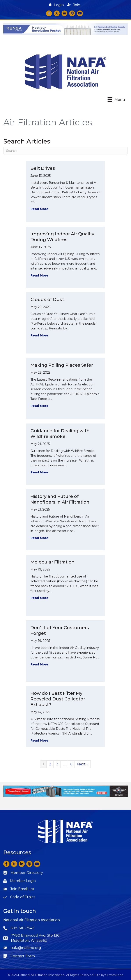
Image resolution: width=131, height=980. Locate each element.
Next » (83, 764)
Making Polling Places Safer (62, 365)
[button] (56, 5)
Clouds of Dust (47, 299)
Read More (39, 209)
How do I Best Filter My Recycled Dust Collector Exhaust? (58, 699)
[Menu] (116, 100)
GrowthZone (114, 975)
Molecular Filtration (52, 562)
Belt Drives (43, 168)
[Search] (65, 151)
